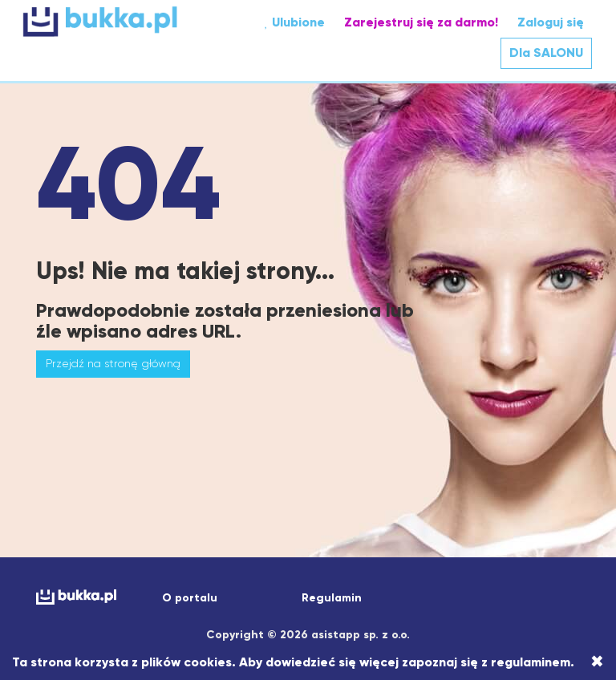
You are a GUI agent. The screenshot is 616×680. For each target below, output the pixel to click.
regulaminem (531, 662)
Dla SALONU (546, 53)
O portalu (190, 598)
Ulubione (295, 22)
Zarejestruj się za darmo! (421, 22)
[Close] (597, 662)
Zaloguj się (551, 22)
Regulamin (332, 598)
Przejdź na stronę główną (113, 363)
